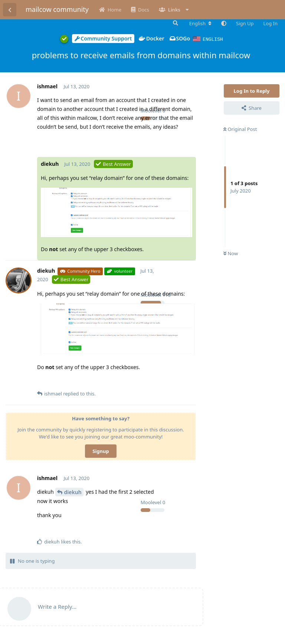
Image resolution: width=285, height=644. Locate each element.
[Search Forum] (175, 23)
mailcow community (57, 9)
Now (231, 253)
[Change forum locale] (200, 23)
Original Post (240, 129)
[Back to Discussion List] (10, 10)
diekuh (73, 492)
